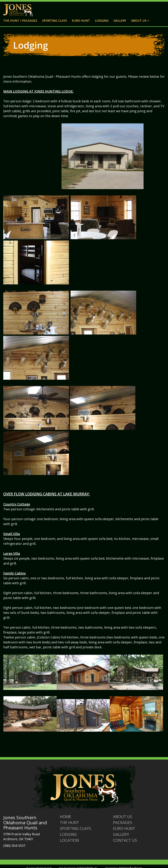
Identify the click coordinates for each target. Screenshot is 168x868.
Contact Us (125, 840)
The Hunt (69, 822)
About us (123, 817)
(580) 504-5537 (14, 846)
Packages (123, 822)
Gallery (120, 21)
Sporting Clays (55, 21)
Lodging (102, 21)
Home (66, 817)
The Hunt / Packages (20, 21)
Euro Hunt (81, 21)
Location (69, 840)
